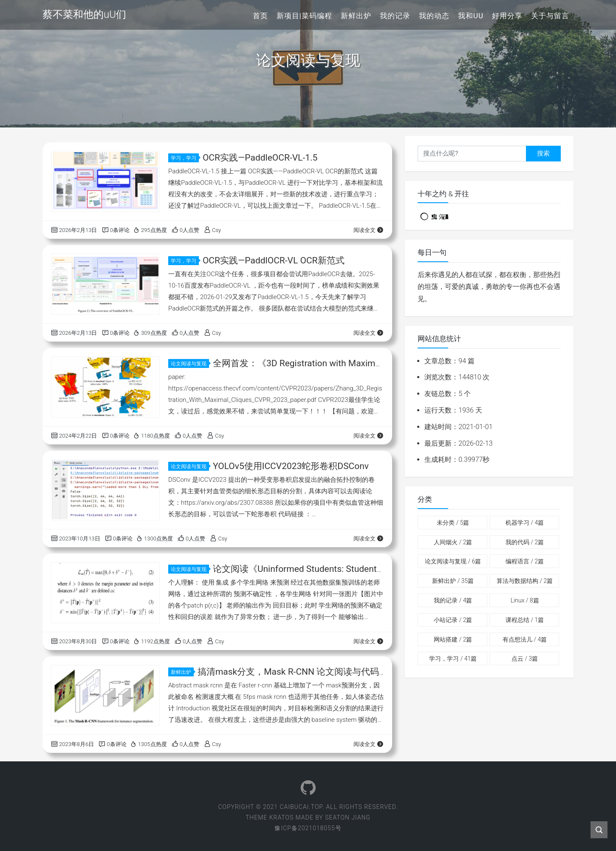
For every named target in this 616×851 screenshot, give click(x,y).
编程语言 (525, 561)
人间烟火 (453, 542)
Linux (525, 600)
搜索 (543, 153)
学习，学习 (185, 158)
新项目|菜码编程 (304, 16)
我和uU (471, 16)
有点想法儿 (525, 639)
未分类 (453, 523)
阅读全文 (369, 230)
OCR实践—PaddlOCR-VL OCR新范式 (274, 260)
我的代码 (525, 542)
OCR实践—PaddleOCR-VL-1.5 (260, 158)
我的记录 (395, 16)
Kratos (282, 817)
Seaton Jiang (348, 817)
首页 (260, 16)
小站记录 (453, 620)
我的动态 (434, 16)
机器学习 (525, 523)
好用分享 (507, 16)
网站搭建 (453, 639)
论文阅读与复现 (190, 364)
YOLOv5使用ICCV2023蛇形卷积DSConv (291, 466)
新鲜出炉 (356, 16)
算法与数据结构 (525, 581)
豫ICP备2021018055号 (308, 828)
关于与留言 (550, 16)
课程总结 (525, 620)
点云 (525, 659)
